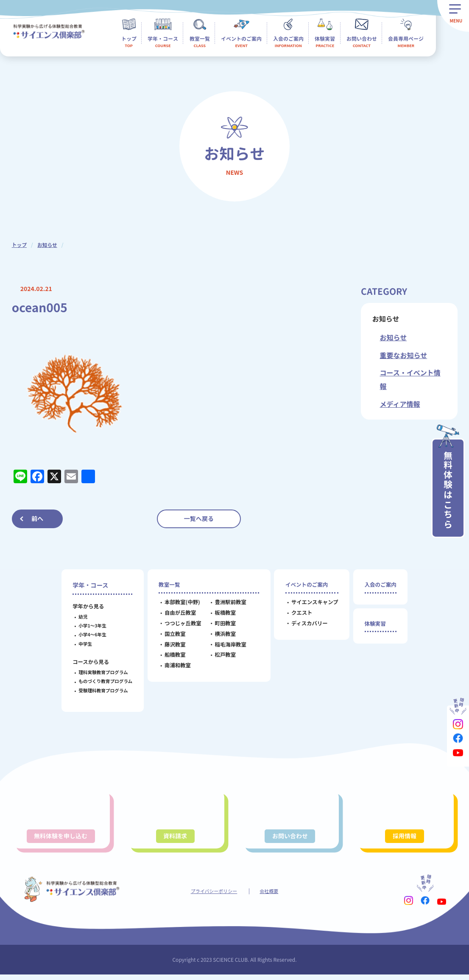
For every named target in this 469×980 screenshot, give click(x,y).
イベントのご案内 (307, 585)
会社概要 (272, 896)
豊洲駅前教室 (229, 604)
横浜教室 (223, 635)
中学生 (83, 644)
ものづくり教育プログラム (103, 681)
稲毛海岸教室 (229, 646)
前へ (37, 518)
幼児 (81, 617)
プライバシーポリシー (213, 896)
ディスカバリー (307, 624)
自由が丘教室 (178, 614)
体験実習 (375, 625)
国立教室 (173, 635)
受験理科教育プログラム (101, 690)
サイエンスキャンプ (313, 604)
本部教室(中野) (180, 604)
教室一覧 (169, 585)
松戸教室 (223, 656)
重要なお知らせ (404, 355)
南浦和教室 (176, 667)
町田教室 (223, 624)
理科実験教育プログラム (101, 672)
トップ (20, 245)
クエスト (300, 614)
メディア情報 (400, 404)
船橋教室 (173, 656)
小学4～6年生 (90, 634)
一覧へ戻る (199, 518)
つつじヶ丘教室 (181, 624)
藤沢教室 (173, 646)
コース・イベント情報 (410, 379)
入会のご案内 (381, 585)
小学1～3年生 (90, 626)
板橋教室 (223, 614)
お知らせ (48, 245)
